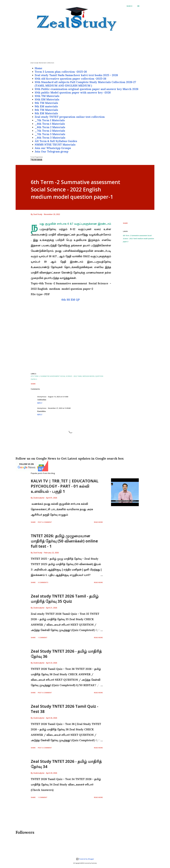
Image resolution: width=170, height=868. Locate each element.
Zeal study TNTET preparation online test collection (70, 117)
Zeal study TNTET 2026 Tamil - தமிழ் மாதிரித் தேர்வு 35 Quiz (65, 599)
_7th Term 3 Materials (50, 134)
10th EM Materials (47, 99)
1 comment (43, 637)
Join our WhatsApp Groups (53, 148)
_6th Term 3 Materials (50, 138)
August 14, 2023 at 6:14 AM (58, 397)
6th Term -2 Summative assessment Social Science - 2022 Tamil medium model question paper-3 (138, 239)
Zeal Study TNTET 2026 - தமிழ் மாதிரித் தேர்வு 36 (66, 654)
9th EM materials (46, 106)
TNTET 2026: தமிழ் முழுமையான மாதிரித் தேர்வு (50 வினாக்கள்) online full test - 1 (64, 541)
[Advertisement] (85, 47)
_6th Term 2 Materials (50, 127)
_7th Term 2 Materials (50, 131)
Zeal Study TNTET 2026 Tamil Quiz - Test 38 (65, 709)
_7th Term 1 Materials (50, 120)
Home (38, 68)
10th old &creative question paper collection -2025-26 (70, 79)
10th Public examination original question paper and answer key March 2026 (87, 89)
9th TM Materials (46, 103)
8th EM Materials (46, 113)
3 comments (43, 582)
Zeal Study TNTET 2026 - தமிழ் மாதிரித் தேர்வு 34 (66, 764)
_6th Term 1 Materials (50, 124)
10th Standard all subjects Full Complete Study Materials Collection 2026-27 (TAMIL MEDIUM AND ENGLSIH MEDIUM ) (85, 84)
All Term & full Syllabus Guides (56, 141)
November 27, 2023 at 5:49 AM (59, 408)
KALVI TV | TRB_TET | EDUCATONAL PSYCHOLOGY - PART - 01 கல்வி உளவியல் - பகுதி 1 (65, 486)
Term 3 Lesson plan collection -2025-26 (61, 72)
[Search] (129, 6)
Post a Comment (45, 522)
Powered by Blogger (85, 859)
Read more (98, 522)
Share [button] (125, 223)
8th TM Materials (46, 110)
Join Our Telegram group (51, 151)
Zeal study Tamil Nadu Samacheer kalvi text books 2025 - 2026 (76, 75)
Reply (40, 403)
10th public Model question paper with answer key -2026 (73, 93)
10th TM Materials (47, 96)
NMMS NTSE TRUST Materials (55, 145)
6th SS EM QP (71, 300)
